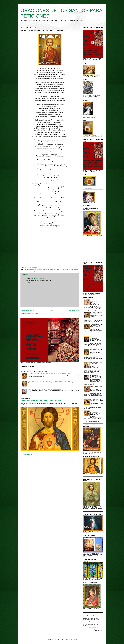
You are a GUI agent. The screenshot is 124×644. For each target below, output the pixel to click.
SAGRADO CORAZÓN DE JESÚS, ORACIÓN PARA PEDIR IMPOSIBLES (41, 401)
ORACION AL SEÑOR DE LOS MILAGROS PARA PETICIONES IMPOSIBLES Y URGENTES (50, 381)
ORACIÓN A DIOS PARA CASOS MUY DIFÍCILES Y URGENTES (96, 401)
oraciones (71, 269)
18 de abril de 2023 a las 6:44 (37, 278)
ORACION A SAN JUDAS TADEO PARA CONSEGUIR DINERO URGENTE (96, 364)
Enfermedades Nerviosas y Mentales (33, 269)
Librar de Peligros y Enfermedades (60, 269)
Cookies (24, 456)
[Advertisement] (50, 248)
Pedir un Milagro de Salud (34, 271)
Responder (28, 283)
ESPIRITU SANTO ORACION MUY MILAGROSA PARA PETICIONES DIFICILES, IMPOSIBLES (96, 339)
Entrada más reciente (27, 310)
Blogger (75, 639)
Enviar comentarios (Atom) (33, 313)
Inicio (51, 310)
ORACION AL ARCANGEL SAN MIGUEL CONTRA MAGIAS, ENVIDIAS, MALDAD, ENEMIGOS (96, 326)
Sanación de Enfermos (53, 271)
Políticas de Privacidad (27, 454)
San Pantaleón (44, 271)
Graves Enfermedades (47, 269)
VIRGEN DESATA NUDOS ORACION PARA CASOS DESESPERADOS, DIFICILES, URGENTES (96, 389)
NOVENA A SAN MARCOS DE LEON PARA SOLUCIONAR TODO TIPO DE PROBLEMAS (49, 374)
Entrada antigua (74, 310)
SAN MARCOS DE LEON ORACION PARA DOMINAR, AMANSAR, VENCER (96, 352)
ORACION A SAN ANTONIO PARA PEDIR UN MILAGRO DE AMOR (96, 377)
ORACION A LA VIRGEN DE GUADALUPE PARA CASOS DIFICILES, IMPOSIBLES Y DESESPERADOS (96, 302)
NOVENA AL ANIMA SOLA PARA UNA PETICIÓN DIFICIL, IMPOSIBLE (45, 389)
